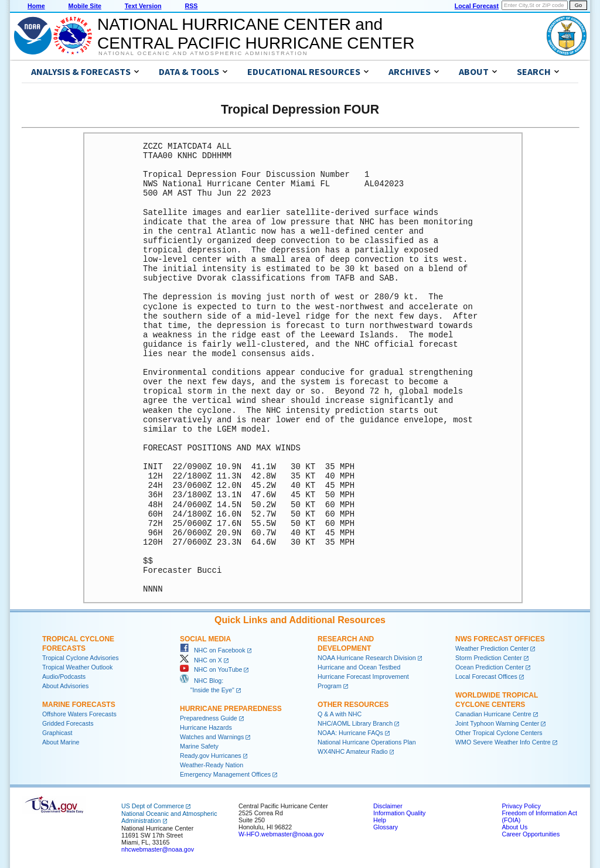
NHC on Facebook (213, 650)
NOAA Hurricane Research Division (367, 658)
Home (36, 6)
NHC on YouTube (211, 669)
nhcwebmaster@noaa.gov (158, 849)
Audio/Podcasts (64, 676)
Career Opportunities (531, 834)
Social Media (205, 639)
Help (380, 820)
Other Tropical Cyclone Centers (499, 733)
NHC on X (201, 660)
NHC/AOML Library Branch (355, 723)
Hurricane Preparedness (231, 709)
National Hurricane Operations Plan (367, 742)
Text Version (143, 6)
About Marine (61, 742)
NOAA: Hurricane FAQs (350, 733)
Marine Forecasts (79, 705)
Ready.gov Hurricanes (211, 756)
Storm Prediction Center (489, 658)
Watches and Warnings (212, 737)
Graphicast (57, 733)
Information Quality (399, 813)
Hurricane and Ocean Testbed (359, 667)
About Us (514, 827)
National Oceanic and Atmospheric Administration (203, 53)
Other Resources (353, 705)
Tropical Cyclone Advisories (81, 658)
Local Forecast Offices (486, 676)
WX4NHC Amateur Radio (353, 751)
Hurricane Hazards (206, 727)
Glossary (386, 827)
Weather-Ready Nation (212, 765)
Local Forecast (477, 6)
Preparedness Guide (209, 718)
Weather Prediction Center (492, 648)
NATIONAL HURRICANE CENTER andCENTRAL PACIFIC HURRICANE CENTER (256, 34)
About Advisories (65, 686)
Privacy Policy (521, 806)
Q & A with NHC (340, 714)
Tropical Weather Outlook (77, 667)
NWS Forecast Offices (500, 639)
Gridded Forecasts (68, 723)
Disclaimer (388, 806)
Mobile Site (85, 6)
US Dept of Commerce (153, 806)
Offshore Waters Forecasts (79, 714)
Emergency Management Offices (225, 774)
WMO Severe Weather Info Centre (503, 742)
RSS (191, 6)
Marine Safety (199, 746)
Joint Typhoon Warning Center (497, 723)
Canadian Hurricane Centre (493, 714)
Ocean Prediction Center (490, 667)
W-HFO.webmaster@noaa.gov (281, 834)
